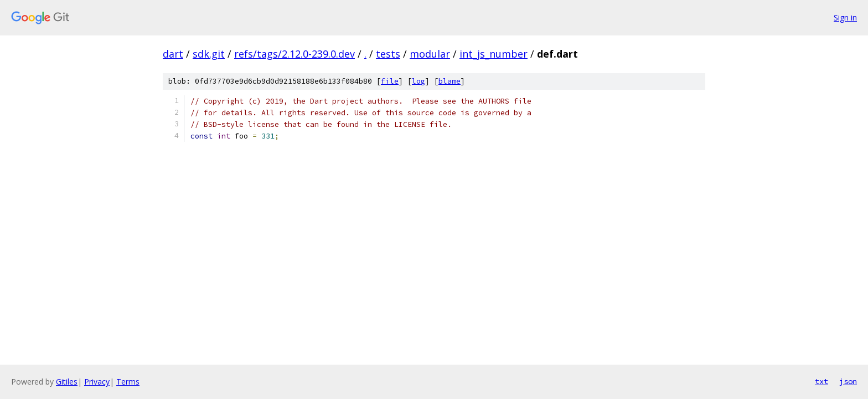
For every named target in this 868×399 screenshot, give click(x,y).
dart (173, 54)
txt (821, 381)
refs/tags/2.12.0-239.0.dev (294, 54)
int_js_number (494, 54)
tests (388, 54)
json (848, 381)
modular (430, 54)
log (418, 81)
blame (449, 81)
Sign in (845, 17)
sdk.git (209, 54)
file (390, 81)
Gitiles (67, 382)
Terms (128, 382)
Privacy (97, 382)
